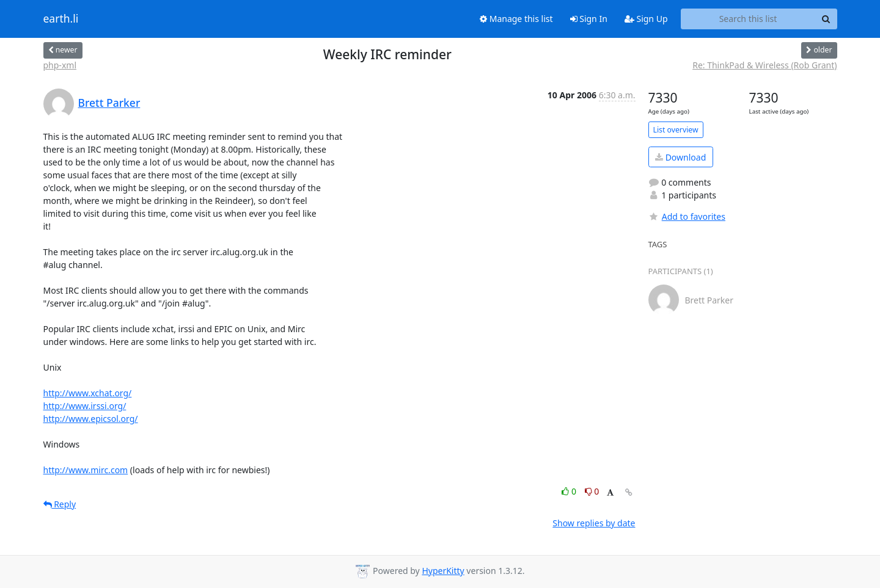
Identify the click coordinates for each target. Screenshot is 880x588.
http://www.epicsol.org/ (91, 419)
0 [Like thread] (570, 491)
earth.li (61, 19)
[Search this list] (748, 19)
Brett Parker (109, 103)
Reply (60, 504)
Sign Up (646, 19)
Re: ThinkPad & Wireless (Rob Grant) (765, 65)
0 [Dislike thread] (592, 491)
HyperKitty (443, 571)
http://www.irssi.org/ (85, 406)
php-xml (60, 65)
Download (680, 157)
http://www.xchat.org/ (88, 393)
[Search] (826, 19)
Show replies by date (594, 523)
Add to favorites (687, 216)
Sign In (589, 19)
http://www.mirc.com (86, 470)
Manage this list (516, 19)
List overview (676, 130)
